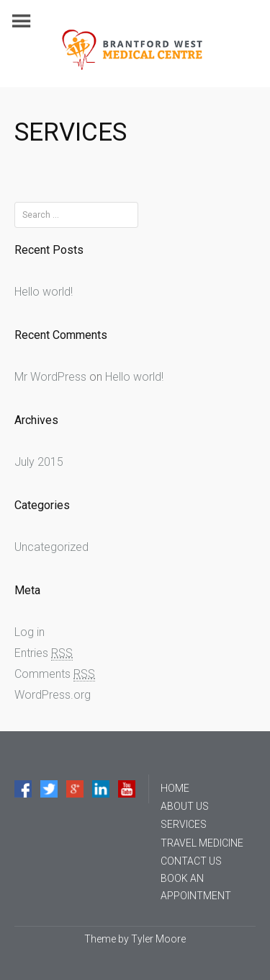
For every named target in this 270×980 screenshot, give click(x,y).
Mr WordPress (50, 377)
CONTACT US (191, 861)
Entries (44, 653)
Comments (55, 674)
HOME (175, 788)
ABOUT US (185, 806)
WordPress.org (53, 695)
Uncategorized (51, 547)
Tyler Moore (158, 939)
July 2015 (39, 462)
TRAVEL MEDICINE (202, 843)
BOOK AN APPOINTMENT (196, 887)
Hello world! (44, 292)
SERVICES (184, 824)
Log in (30, 632)
